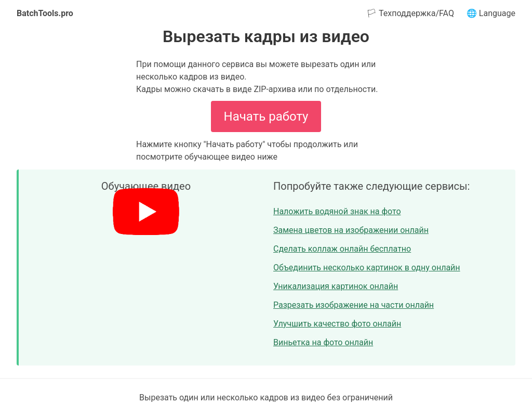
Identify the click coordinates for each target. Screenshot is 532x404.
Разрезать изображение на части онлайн (354, 305)
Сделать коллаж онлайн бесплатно (342, 249)
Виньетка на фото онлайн (323, 342)
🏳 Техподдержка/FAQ (410, 13)
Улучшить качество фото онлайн (337, 324)
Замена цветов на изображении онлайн (351, 230)
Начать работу (266, 116)
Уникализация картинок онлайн (336, 286)
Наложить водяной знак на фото (337, 211)
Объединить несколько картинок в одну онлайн (367, 268)
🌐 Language (491, 13)
